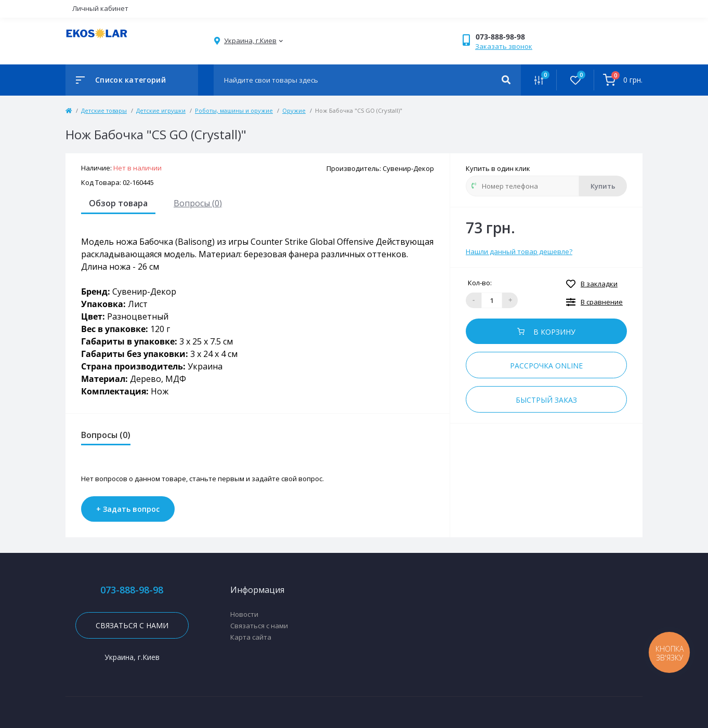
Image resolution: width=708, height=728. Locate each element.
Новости (244, 614)
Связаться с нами (132, 625)
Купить (603, 186)
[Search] (506, 80)
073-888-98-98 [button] (132, 590)
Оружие (294, 110)
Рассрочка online (546, 366)
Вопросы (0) (198, 203)
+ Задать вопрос (128, 509)
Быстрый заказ (546, 400)
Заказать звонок (504, 46)
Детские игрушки (161, 110)
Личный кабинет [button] (100, 8)
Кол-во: (480, 283)
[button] (509, 37)
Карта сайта (251, 637)
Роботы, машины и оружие (234, 110)
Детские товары (104, 110)
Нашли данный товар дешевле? (519, 252)
